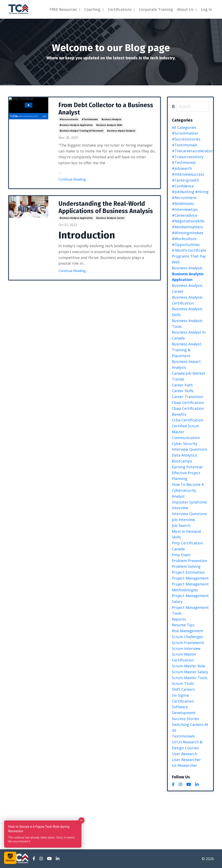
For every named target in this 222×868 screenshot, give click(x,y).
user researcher (186, 760)
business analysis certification (187, 300)
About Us (187, 9)
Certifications (121, 9)
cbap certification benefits (188, 411)
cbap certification (188, 402)
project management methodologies (190, 587)
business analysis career (110, 218)
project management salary (190, 599)
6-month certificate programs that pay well (189, 256)
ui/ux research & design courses (187, 745)
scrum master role (188, 666)
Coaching (94, 9)
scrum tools (183, 683)
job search (181, 525)
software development (184, 710)
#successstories (69, 119)
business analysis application (76, 125)
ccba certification (188, 420)
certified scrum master (186, 429)
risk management (188, 631)
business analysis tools (187, 324)
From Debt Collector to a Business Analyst (106, 109)
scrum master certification (184, 657)
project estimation (188, 572)
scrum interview (186, 648)
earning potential (187, 467)
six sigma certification (183, 698)
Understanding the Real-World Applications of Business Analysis (106, 207)
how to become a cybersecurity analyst (188, 490)
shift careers (183, 689)
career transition (187, 397)
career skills (183, 391)
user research (185, 754)
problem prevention (190, 561)
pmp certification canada (187, 546)
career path (182, 385)
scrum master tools (190, 678)
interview (180, 508)
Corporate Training (156, 9)
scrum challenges (187, 637)
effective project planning (186, 476)
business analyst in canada (189, 335)
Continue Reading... (73, 179)
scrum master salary (190, 672)
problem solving (186, 566)
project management (190, 578)
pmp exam (181, 555)
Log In (206, 9)
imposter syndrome (189, 502)
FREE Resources (65, 9)
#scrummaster (185, 133)
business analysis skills (109, 125)
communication (186, 438)
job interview (183, 520)
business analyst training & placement (82, 131)
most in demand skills (186, 534)
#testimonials (90, 119)
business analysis (112, 119)
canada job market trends (188, 376)
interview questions (190, 514)
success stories (185, 719)
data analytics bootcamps (184, 458)
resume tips (183, 625)
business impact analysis (121, 131)
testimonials (183, 736)
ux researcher (185, 765)
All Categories (184, 127)
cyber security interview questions (190, 447)
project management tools (190, 610)
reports (179, 619)
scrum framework (188, 643)
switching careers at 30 (190, 727)
